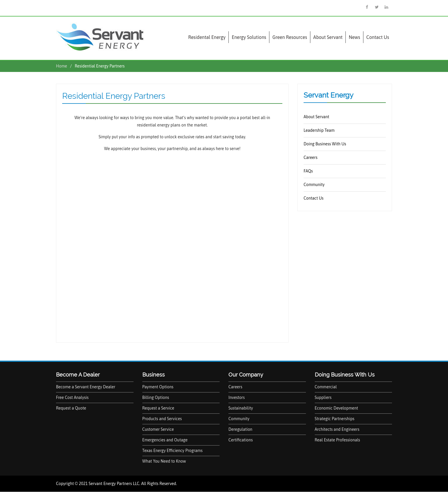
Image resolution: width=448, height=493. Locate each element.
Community (314, 185)
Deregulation (240, 429)
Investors (237, 397)
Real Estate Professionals (337, 440)
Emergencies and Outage (165, 440)
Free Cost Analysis (72, 397)
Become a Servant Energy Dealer (86, 387)
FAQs (308, 171)
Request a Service (158, 408)
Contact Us (378, 37)
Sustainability (241, 408)
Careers (311, 157)
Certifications (241, 440)
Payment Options (158, 387)
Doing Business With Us (325, 144)
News (354, 37)
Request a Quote (71, 408)
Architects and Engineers (337, 429)
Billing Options (156, 397)
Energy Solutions (249, 37)
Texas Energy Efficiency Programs (173, 451)
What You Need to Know (164, 461)
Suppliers (323, 397)
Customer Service (158, 429)
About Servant (328, 37)
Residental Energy (207, 37)
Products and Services (162, 419)
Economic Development (336, 408)
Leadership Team (319, 130)
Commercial (326, 387)
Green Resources (290, 37)
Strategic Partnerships (335, 419)
